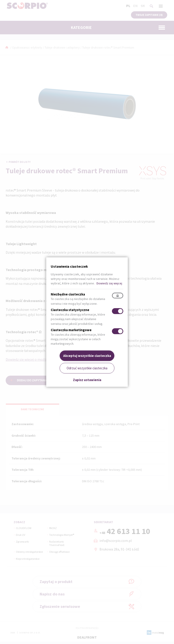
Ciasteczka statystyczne (70, 310)
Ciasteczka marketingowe (71, 330)
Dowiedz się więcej (109, 283)
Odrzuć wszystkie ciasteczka (87, 368)
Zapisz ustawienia (87, 380)
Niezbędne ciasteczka (68, 294)
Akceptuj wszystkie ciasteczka (87, 356)
